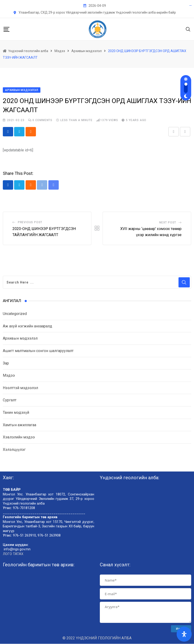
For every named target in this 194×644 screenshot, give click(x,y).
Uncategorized (15, 314)
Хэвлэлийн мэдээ (19, 437)
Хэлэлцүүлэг (14, 450)
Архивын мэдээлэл (20, 339)
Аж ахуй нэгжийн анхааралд (27, 326)
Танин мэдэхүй (16, 413)
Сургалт (10, 401)
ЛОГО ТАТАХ (13, 554)
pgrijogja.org (191, 6)
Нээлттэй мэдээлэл (20, 388)
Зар (6, 363)
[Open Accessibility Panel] (184, 634)
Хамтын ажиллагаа (19, 425)
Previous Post (30, 222)
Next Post (168, 223)
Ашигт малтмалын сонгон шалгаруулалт (38, 351)
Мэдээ (9, 376)
